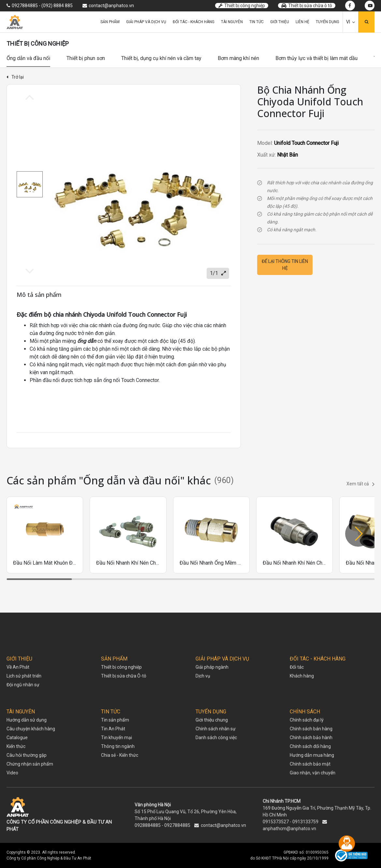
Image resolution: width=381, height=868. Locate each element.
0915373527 (276, 822)
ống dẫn (87, 341)
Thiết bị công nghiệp (242, 6)
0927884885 (177, 825)
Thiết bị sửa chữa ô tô (307, 6)
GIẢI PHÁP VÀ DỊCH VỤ (222, 659)
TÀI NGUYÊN (21, 712)
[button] (358, 534)
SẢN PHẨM (114, 659)
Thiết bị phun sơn (86, 58)
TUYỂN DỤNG (211, 712)
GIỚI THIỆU (19, 659)
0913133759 (305, 822)
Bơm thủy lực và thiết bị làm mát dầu (316, 58)
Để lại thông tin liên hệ (285, 265)
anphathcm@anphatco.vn (289, 829)
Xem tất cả (360, 484)
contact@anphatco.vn (223, 825)
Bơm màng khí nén (238, 58)
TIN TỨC (111, 712)
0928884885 (148, 825)
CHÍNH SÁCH (305, 712)
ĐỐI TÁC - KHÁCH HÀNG (318, 659)
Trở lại (15, 77)
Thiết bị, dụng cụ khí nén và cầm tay (161, 58)
